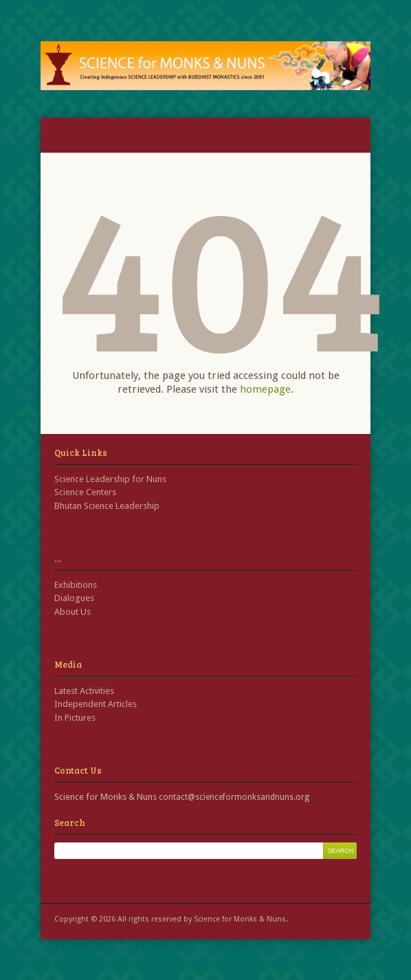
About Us (73, 612)
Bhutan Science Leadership (107, 506)
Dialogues (74, 598)
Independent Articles (96, 704)
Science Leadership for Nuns (110, 479)
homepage (265, 389)
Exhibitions (76, 585)
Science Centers (85, 492)
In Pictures (75, 718)
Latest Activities (84, 691)
